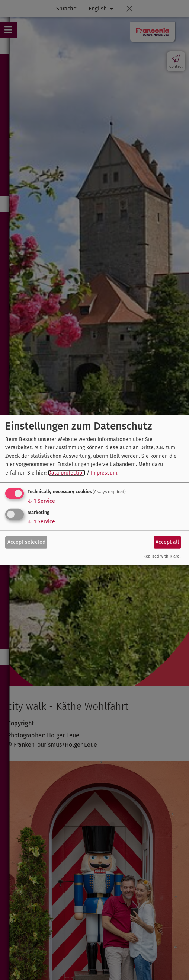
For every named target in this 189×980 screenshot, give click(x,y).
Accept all (167, 542)
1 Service (41, 501)
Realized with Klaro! (162, 556)
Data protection (67, 473)
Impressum (104, 473)
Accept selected (26, 542)
